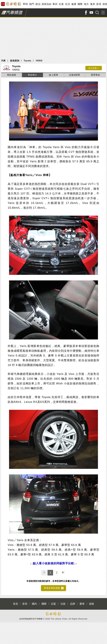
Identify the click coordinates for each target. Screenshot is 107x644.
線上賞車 (53, 75)
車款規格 (12, 75)
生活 (68, 4)
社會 (61, 4)
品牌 (73, 604)
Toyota (27, 61)
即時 (25, 4)
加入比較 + (93, 68)
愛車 (82, 604)
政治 (38, 4)
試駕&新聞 (74, 75)
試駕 (53, 604)
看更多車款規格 (52, 588)
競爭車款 (95, 75)
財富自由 (46, 4)
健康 (74, 4)
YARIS (39, 61)
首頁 (15, 604)
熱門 (32, 4)
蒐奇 (93, 4)
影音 (99, 4)
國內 (34, 604)
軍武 (55, 4)
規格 (92, 604)
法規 (63, 604)
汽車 (3, 61)
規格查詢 (15, 61)
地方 (86, 4)
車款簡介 (32, 75)
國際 (80, 4)
